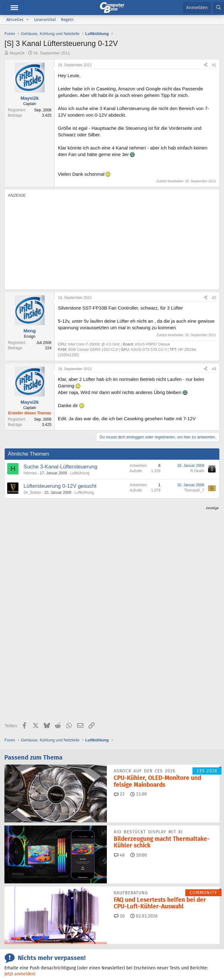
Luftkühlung (80, 473)
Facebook (111, 910)
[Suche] (219, 8)
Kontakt (37, 960)
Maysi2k (17, 53)
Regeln (67, 20)
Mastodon (188, 910)
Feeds (18, 910)
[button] (27, 20)
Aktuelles (15, 20)
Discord (47, 910)
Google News (149, 910)
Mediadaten (59, 960)
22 (119, 646)
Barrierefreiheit (127, 960)
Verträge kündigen (92, 960)
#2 (214, 298)
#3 (214, 369)
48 (119, 707)
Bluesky (78, 910)
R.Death (197, 471)
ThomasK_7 (194, 490)
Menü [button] (14, 8)
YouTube (21, 921)
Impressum (15, 960)
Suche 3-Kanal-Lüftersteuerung (60, 467)
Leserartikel (45, 20)
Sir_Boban (32, 493)
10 (119, 768)
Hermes (30, 473)
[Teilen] (206, 65)
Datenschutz (157, 960)
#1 (214, 65)
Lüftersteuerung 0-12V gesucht (60, 486)
